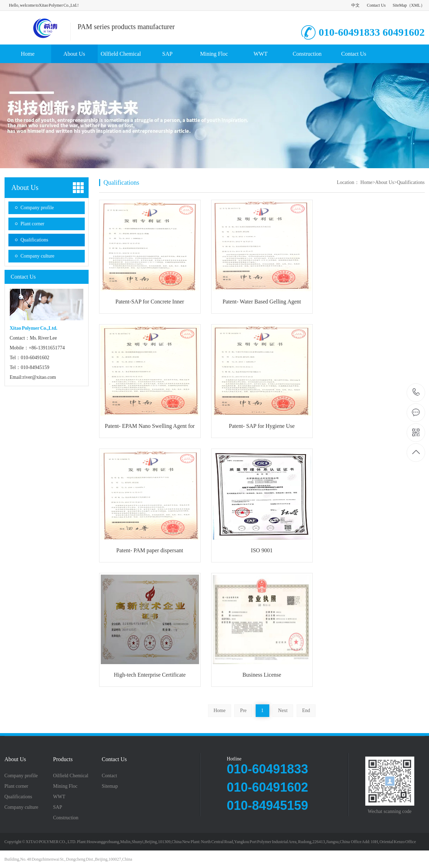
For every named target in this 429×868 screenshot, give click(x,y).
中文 (355, 5)
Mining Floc (214, 54)
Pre (243, 710)
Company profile (37, 208)
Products (63, 759)
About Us (74, 54)
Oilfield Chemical (121, 54)
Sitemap (110, 786)
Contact (110, 776)
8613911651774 (416, 392)
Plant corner (33, 224)
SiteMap (400, 5)
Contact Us (376, 5)
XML (416, 5)
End (306, 710)
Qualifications (34, 240)
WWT (261, 54)
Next (283, 710)
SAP (167, 54)
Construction (307, 54)
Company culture (38, 256)
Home (27, 54)
